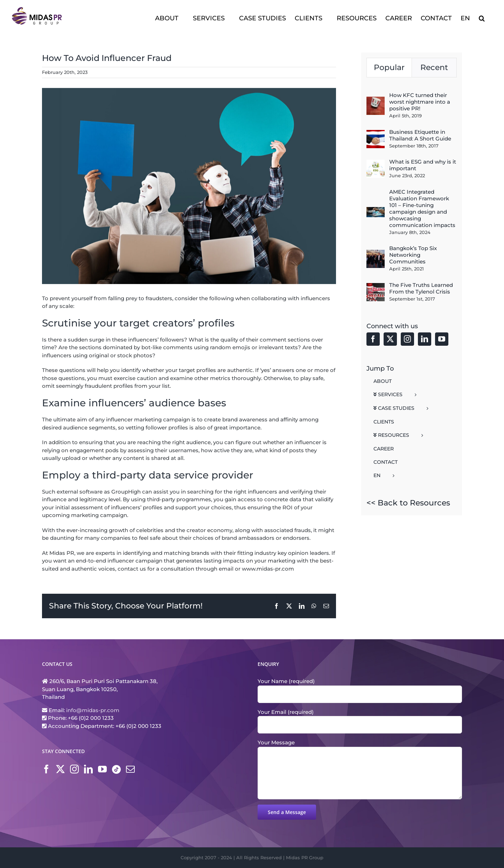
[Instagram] (407, 339)
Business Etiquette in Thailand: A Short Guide (420, 135)
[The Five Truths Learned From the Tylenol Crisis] (376, 287)
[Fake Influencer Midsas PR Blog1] (189, 186)
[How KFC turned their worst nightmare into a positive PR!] (376, 100)
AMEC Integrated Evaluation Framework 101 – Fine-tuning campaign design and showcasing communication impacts (422, 208)
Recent (434, 67)
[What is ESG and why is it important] (376, 163)
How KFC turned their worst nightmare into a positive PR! (420, 102)
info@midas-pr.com (93, 710)
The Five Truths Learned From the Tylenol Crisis (421, 288)
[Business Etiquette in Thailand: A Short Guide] (376, 134)
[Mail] (130, 769)
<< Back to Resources (408, 503)
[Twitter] (390, 339)
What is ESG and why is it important (423, 165)
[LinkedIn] (425, 339)
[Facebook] (373, 339)
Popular (389, 67)
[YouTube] (442, 339)
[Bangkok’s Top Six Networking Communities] (376, 253)
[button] (482, 18)
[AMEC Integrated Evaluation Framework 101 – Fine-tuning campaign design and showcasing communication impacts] (376, 211)
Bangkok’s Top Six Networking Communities (413, 255)
